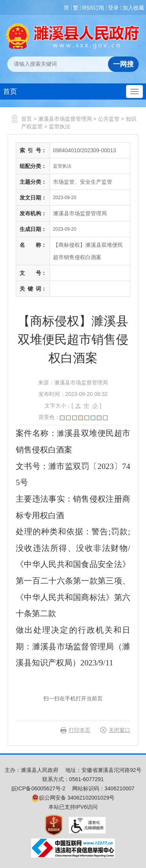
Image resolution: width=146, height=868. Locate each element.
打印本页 (80, 730)
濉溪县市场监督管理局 (65, 119)
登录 (113, 8)
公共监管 (109, 119)
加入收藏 (133, 8)
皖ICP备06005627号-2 (38, 788)
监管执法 (60, 126)
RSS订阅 (93, 8)
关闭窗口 (119, 730)
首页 (10, 91)
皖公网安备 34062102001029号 (73, 798)
